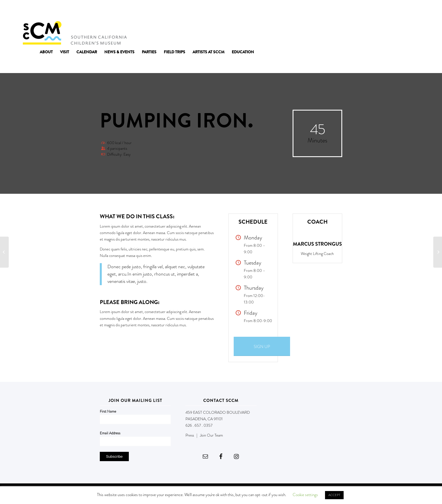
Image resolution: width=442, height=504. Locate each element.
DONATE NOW (407, 11)
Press (190, 435)
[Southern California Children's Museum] (75, 32)
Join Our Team (211, 435)
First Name (108, 411)
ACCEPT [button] (334, 495)
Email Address (110, 433)
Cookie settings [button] (305, 495)
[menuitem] (46, 52)
